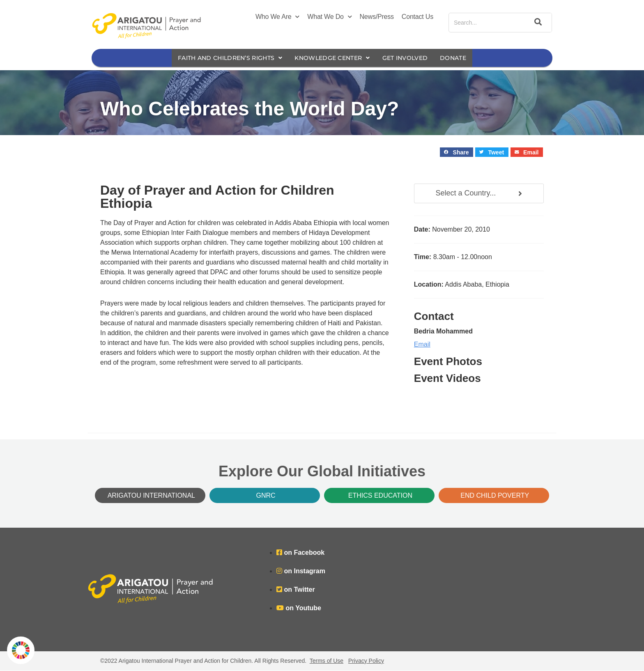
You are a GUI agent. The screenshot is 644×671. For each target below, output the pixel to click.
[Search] (537, 23)
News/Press (377, 17)
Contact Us (417, 17)
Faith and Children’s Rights (224, 58)
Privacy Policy (366, 661)
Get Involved (411, 58)
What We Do (329, 17)
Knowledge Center (333, 58)
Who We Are (277, 17)
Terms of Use (327, 661)
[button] (457, 153)
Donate (462, 58)
